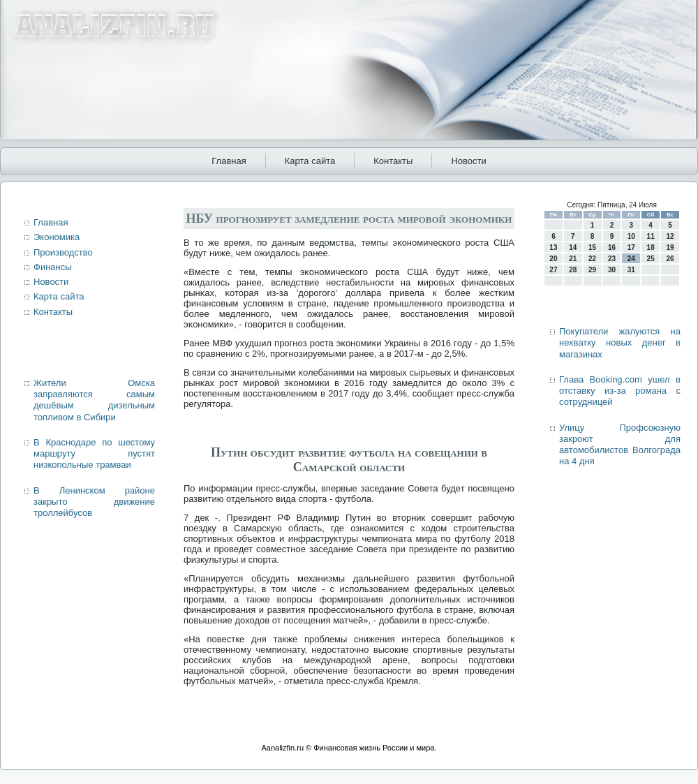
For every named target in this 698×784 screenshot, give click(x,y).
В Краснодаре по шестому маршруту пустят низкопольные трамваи (94, 454)
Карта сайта (310, 161)
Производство (63, 252)
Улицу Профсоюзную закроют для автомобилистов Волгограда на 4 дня (620, 445)
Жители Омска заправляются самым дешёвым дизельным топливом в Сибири (94, 400)
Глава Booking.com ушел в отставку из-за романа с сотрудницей (620, 391)
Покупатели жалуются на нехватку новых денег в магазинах (620, 343)
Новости (468, 161)
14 (573, 247)
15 (592, 247)
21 (573, 259)
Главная (229, 161)
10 (631, 236)
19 (670, 247)
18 (651, 247)
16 (612, 247)
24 (631, 259)
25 (651, 259)
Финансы (53, 267)
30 (612, 270)
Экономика (57, 237)
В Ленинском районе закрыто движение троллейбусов (94, 502)
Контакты (393, 161)
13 (553, 247)
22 (592, 259)
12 (670, 236)
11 (651, 236)
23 (612, 259)
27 (553, 270)
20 (553, 259)
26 (670, 259)
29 (592, 270)
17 (631, 247)
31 (631, 270)
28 (573, 270)
